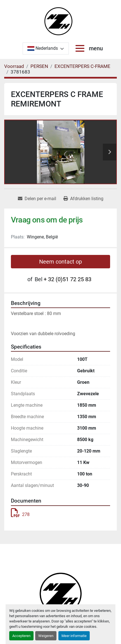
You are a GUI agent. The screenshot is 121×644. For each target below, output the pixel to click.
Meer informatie (74, 636)
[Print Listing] (83, 199)
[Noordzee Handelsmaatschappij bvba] (61, 593)
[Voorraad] (14, 66)
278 (20, 514)
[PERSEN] (39, 66)
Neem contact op (60, 262)
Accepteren (21, 636)
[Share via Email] (37, 199)
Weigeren (46, 636)
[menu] (81, 48)
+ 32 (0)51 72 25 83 (67, 279)
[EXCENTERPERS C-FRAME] (82, 66)
